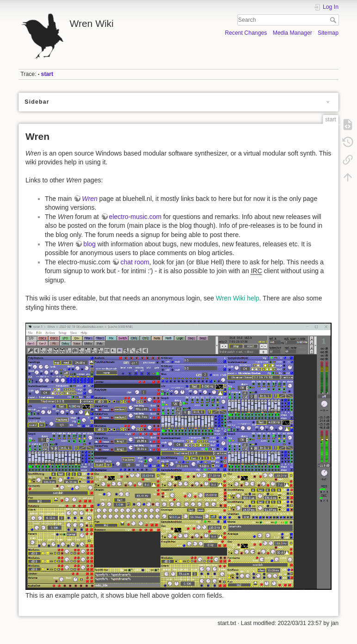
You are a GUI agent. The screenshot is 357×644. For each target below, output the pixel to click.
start (47, 74)
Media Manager (292, 33)
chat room (135, 262)
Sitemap (328, 33)
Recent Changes (246, 33)
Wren (89, 199)
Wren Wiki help (238, 298)
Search (334, 20)
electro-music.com (135, 217)
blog (89, 244)
